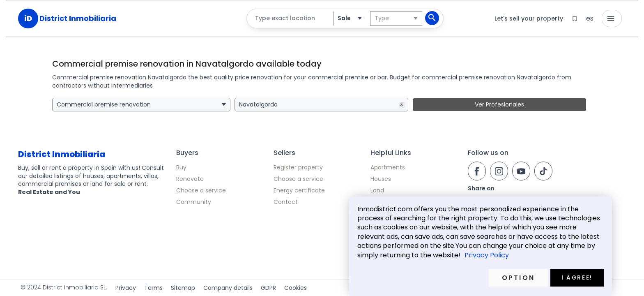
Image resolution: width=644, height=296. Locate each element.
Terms (153, 288)
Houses (381, 179)
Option (518, 278)
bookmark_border (575, 18)
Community (194, 202)
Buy (181, 167)
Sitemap (183, 288)
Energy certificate (299, 190)
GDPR (268, 288)
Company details (228, 288)
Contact (286, 202)
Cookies (296, 288)
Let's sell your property (529, 18)
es (590, 18)
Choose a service (201, 190)
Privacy (126, 288)
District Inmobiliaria (78, 18)
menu (611, 18)
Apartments (388, 167)
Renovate (190, 179)
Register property (298, 167)
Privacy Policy (487, 255)
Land (377, 190)
